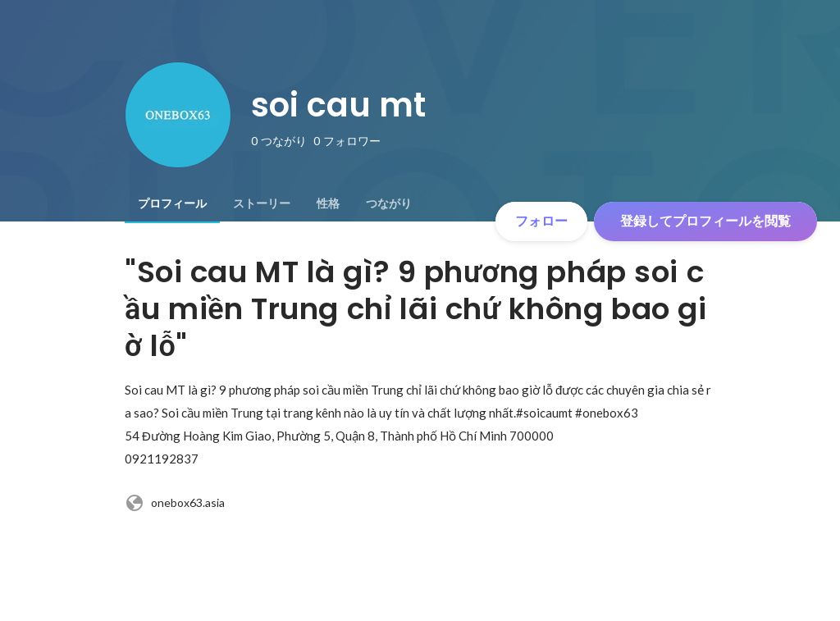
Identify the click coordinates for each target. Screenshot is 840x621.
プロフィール (172, 203)
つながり (389, 203)
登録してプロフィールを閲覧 (705, 221)
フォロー (541, 221)
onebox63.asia (175, 503)
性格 (328, 203)
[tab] (172, 203)
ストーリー (262, 203)
